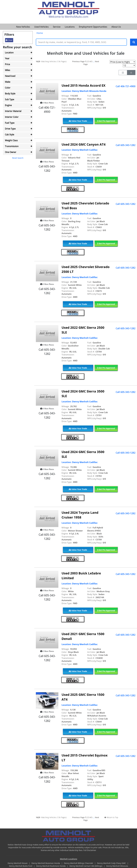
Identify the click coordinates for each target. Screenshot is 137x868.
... (94, 62)
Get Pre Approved (106, 121)
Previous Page (78, 62)
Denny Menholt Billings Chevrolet (79, 863)
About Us (116, 27)
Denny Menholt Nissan (18, 863)
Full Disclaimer (90, 850)
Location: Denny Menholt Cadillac (80, 150)
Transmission (12, 146)
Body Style (10, 94)
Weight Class (11, 140)
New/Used (10, 76)
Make (8, 82)
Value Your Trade (78, 121)
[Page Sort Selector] (123, 62)
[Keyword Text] (81, 42)
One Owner (11, 152)
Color (8, 88)
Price (7, 64)
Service (57, 27)
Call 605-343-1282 (126, 145)
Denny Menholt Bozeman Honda (46, 863)
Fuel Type (10, 123)
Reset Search (18, 158)
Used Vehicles (41, 27)
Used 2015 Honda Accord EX (83, 86)
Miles (8, 70)
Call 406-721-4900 (126, 86)
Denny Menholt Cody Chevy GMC (112, 863)
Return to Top (111, 817)
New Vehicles (23, 27)
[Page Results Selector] (129, 66)
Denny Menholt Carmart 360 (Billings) (86, 866)
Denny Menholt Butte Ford (21, 866)
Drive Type (10, 129)
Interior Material (13, 111)
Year (7, 58)
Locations (70, 27)
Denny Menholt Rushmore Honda (51, 866)
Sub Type (10, 99)
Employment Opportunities (93, 27)
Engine (8, 105)
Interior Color (12, 117)
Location (9, 53)
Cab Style (10, 135)
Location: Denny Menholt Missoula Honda (84, 91)
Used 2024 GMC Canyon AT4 (84, 144)
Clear (9, 40)
